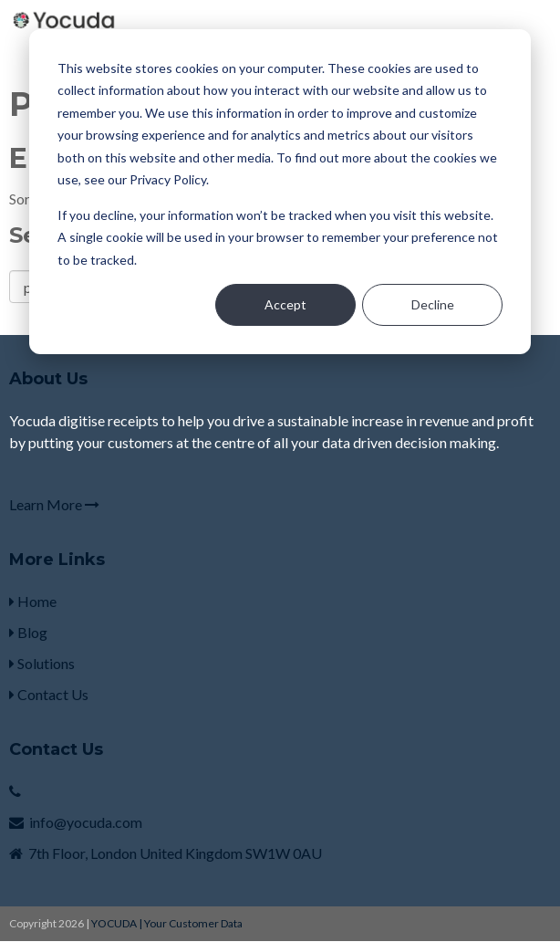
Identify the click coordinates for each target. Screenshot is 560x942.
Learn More (54, 504)
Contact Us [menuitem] (49, 694)
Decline (433, 304)
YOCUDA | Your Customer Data (167, 923)
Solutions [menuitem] (42, 663)
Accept (285, 304)
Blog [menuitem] (28, 632)
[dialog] (280, 192)
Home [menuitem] (33, 601)
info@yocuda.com (86, 822)
